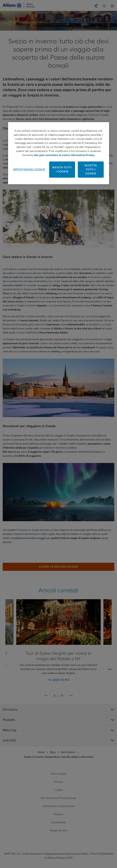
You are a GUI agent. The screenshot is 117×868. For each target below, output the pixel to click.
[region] (59, 153)
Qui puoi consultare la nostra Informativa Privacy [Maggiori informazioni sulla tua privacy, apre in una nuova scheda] (64, 155)
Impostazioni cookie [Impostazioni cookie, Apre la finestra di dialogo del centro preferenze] (29, 170)
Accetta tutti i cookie (91, 170)
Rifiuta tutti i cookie (62, 170)
